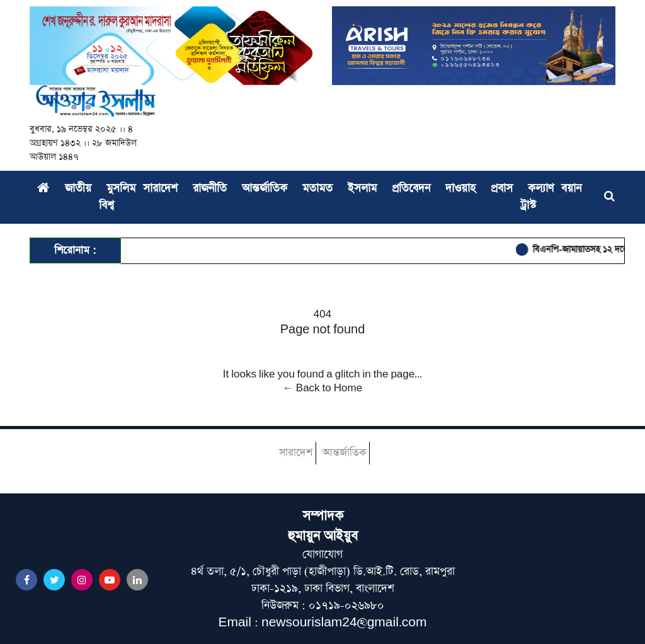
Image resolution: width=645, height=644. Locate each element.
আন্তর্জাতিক (265, 188)
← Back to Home (322, 388)
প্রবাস (502, 188)
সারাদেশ (160, 188)
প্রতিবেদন (411, 188)
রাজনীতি (210, 188)
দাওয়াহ (460, 188)
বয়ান (571, 188)
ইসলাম (362, 188)
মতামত (317, 188)
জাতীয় (78, 188)
